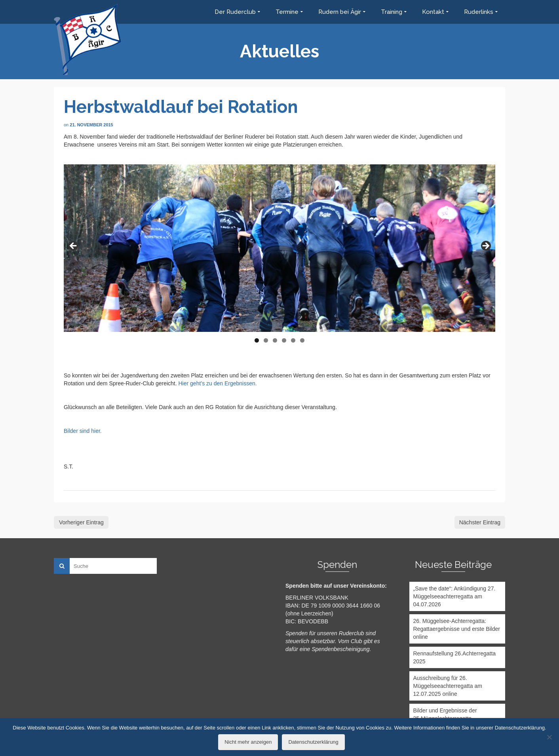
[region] (279, 248)
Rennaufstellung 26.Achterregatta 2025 (455, 657)
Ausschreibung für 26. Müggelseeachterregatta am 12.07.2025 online (448, 686)
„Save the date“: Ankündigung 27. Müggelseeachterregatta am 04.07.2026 (454, 596)
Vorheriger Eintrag (81, 522)
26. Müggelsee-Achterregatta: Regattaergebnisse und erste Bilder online (457, 629)
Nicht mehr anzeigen (248, 742)
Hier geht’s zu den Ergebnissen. (218, 383)
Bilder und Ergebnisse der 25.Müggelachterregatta (445, 714)
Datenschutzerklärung (313, 742)
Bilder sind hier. (83, 431)
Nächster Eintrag (480, 522)
